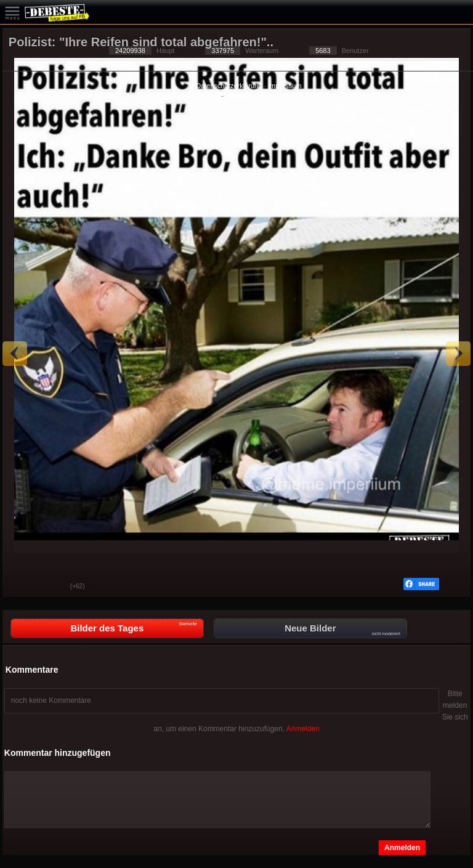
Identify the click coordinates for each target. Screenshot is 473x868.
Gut (21, 587)
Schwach (52, 587)
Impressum (285, 86)
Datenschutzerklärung (229, 86)
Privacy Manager (251, 95)
